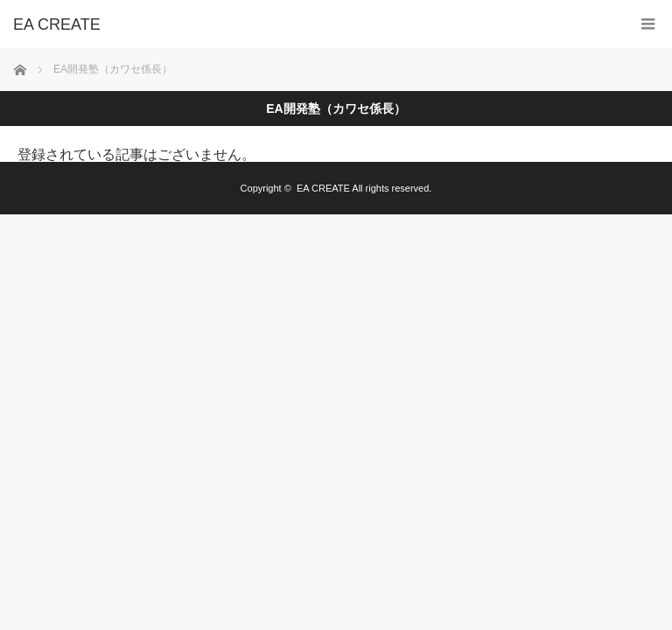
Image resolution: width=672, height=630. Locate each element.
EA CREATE (323, 188)
